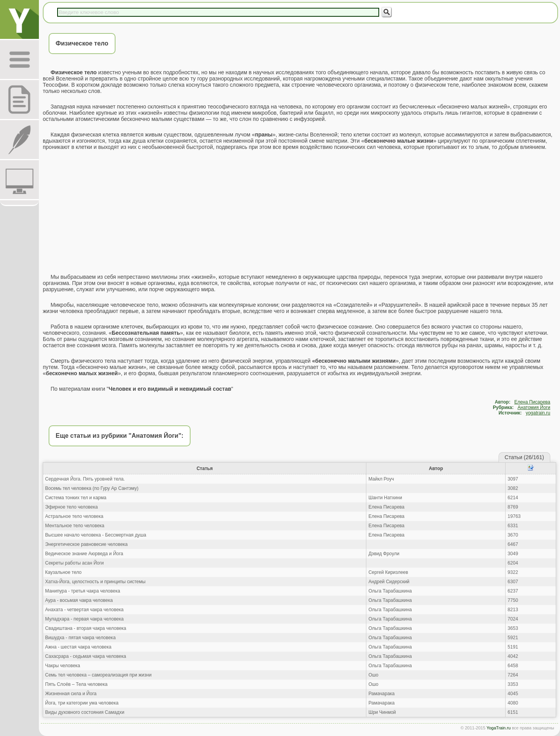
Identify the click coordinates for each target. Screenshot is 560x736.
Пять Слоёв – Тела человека (76, 684)
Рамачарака (381, 694)
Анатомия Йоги (534, 407)
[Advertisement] (299, 212)
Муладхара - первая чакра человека (84, 619)
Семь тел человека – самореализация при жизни (98, 675)
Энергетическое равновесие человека (86, 544)
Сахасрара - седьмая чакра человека (86, 656)
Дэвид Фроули (384, 554)
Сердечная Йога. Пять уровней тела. (85, 479)
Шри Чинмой (382, 712)
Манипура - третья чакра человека (83, 591)
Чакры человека (63, 666)
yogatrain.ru (538, 413)
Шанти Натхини (385, 498)
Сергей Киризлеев (388, 572)
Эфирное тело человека (71, 507)
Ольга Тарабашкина (390, 591)
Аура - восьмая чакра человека (79, 600)
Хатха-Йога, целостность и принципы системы (95, 582)
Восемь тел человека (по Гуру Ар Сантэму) (92, 488)
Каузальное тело (63, 572)
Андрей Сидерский (389, 582)
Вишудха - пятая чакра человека (80, 638)
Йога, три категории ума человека (82, 703)
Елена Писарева (532, 402)
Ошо (373, 675)
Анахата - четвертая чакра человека (84, 610)
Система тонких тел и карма (76, 498)
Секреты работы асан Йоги (74, 563)
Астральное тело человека (74, 516)
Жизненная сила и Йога (71, 694)
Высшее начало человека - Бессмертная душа (96, 535)
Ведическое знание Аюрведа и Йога (84, 554)
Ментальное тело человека (75, 526)
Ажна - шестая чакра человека (78, 647)
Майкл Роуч (381, 479)
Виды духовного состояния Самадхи (85, 712)
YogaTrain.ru (499, 728)
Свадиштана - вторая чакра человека (86, 628)
